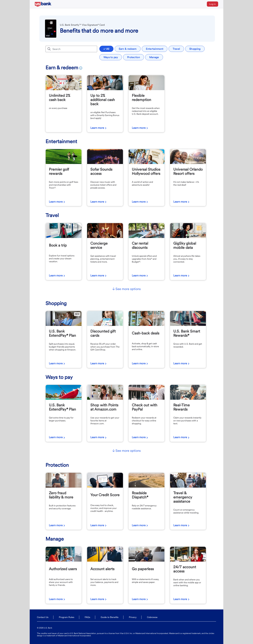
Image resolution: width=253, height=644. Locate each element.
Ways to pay (111, 57)
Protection (134, 57)
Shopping (195, 49)
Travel (176, 49)
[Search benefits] (74, 49)
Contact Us (43, 617)
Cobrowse (152, 617)
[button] (126, 289)
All (106, 49)
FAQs (87, 617)
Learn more (97, 128)
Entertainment (155, 49)
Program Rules (67, 617)
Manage (154, 57)
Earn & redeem (128, 49)
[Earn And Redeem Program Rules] (80, 68)
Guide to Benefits (110, 617)
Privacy (133, 617)
